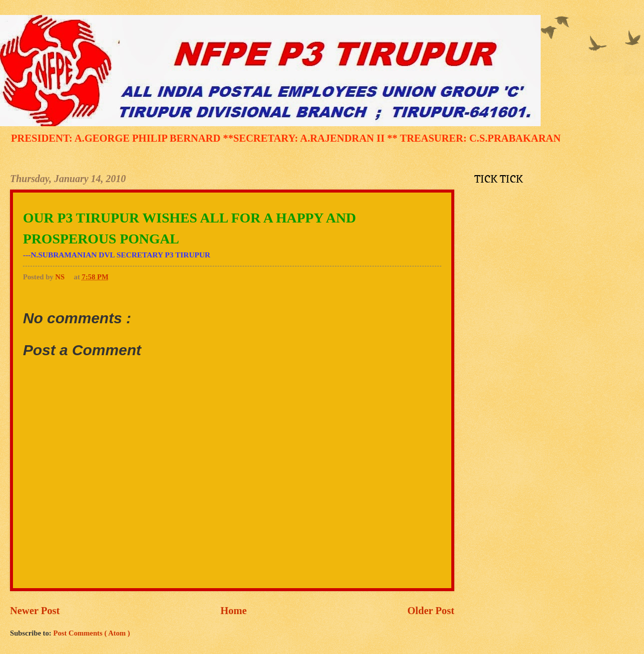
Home (234, 611)
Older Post (431, 611)
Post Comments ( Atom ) (92, 633)
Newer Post (35, 611)
